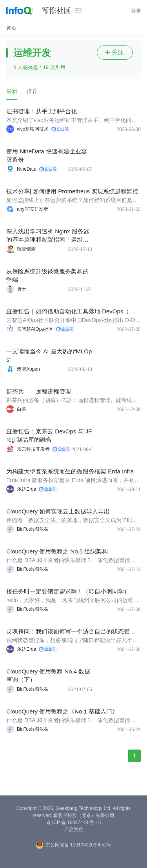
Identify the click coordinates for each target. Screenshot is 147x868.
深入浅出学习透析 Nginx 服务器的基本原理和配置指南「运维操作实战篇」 (48, 236)
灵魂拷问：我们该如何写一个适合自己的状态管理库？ (71, 632)
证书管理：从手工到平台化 (42, 111)
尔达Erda (26, 489)
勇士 (22, 289)
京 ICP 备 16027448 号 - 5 (74, 823)
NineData (27, 169)
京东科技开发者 (33, 449)
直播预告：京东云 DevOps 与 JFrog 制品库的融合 (49, 435)
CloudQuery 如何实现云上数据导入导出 (58, 511)
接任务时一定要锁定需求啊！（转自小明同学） (68, 591)
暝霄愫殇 (26, 249)
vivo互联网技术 (33, 129)
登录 (136, 11)
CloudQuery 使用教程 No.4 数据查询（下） (48, 675)
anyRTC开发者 (33, 209)
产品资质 (74, 830)
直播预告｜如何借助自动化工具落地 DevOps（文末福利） (71, 312)
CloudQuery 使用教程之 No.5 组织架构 (57, 551)
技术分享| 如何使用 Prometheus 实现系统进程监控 (72, 191)
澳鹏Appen (28, 369)
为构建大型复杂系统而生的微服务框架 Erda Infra (70, 471)
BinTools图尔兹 (33, 529)
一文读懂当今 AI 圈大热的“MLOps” (49, 355)
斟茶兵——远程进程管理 (39, 391)
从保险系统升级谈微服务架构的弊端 (47, 275)
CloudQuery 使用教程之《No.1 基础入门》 (62, 711)
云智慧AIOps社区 (35, 329)
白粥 (22, 409)
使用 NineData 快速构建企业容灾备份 (47, 155)
